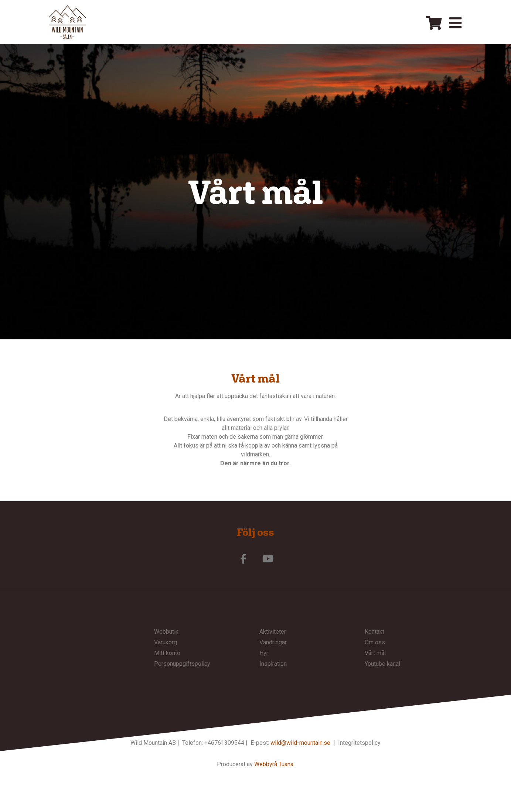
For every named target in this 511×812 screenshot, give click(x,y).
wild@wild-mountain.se (300, 743)
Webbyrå (266, 765)
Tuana (286, 765)
